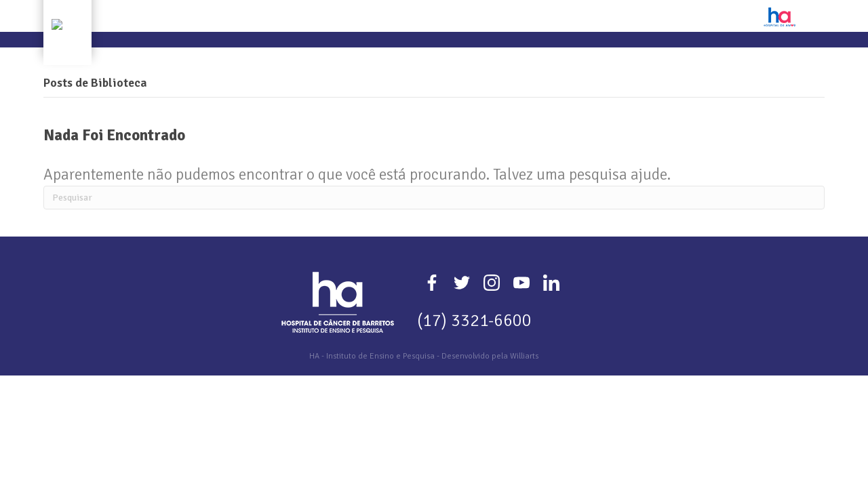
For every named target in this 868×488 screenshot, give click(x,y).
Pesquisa (308, 58)
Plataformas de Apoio (616, 58)
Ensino (362, 58)
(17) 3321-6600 (474, 358)
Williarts (524, 394)
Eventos (476, 58)
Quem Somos (239, 58)
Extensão (417, 58)
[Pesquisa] (434, 236)
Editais (527, 58)
